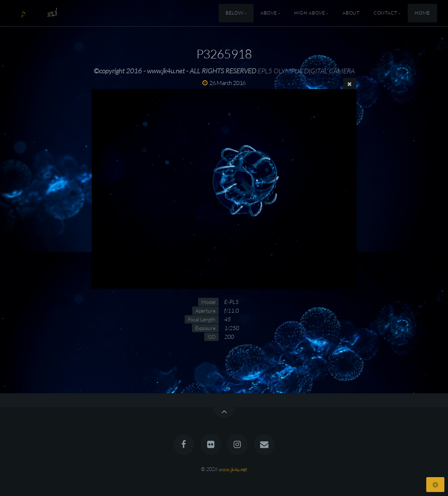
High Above (310, 13)
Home (422, 13)
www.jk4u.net (233, 469)
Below (234, 13)
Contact (385, 13)
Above (269, 13)
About (351, 13)
